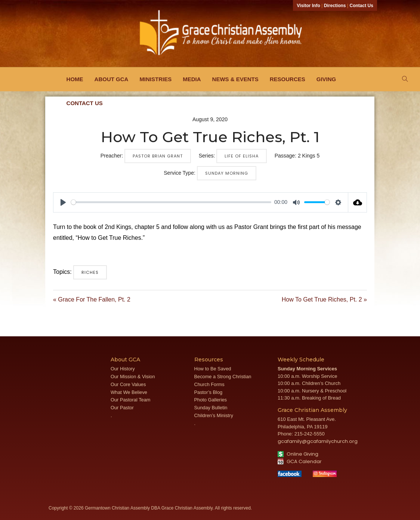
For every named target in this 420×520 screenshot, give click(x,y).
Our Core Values (128, 384)
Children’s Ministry (214, 415)
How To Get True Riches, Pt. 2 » (324, 299)
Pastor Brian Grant (158, 156)
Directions (335, 6)
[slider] (171, 202)
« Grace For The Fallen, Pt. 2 (92, 299)
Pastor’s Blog (209, 392)
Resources (288, 79)
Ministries (155, 79)
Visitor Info (308, 6)
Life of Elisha (242, 156)
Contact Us (362, 6)
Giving (326, 79)
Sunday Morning (227, 173)
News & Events (235, 79)
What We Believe (129, 392)
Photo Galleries (211, 400)
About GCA (112, 79)
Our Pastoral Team (130, 400)
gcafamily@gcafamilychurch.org (318, 441)
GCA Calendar (300, 461)
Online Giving (298, 454)
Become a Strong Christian (223, 377)
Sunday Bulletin (211, 408)
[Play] (63, 202)
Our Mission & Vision (133, 377)
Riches (90, 272)
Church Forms (209, 384)
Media (192, 79)
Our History (123, 369)
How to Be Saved (213, 369)
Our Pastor (122, 408)
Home (75, 79)
